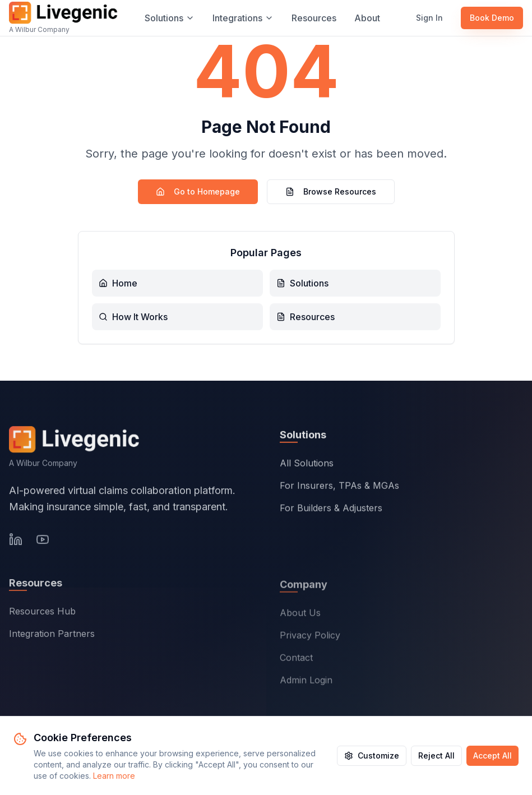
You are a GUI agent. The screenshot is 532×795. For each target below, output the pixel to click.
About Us (300, 615)
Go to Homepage (198, 191)
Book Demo (492, 18)
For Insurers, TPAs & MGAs (339, 487)
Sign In (429, 18)
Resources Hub (42, 613)
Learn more (114, 776)
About (367, 18)
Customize (372, 755)
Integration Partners (52, 636)
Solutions (170, 18)
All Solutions (307, 465)
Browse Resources (331, 191)
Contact (296, 660)
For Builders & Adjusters (331, 510)
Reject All (436, 755)
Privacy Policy (310, 637)
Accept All (492, 755)
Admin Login (306, 682)
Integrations (243, 18)
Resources (314, 18)
